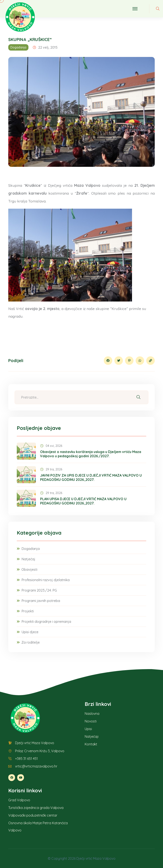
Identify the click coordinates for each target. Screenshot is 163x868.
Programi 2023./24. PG (39, 590)
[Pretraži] (138, 397)
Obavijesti (29, 569)
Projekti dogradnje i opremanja (46, 622)
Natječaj (28, 559)
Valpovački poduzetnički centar (33, 815)
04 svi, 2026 (51, 446)
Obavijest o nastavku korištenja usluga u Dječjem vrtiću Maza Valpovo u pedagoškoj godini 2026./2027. (91, 454)
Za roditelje (31, 642)
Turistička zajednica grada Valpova (36, 808)
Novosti (91, 721)
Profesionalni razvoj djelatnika (46, 580)
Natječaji (92, 736)
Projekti (28, 611)
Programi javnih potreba (41, 601)
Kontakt (91, 744)
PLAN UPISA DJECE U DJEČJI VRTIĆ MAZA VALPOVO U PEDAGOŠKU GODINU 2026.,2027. (83, 501)
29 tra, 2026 (51, 469)
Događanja (18, 47)
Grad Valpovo (19, 800)
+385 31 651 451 (26, 759)
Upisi (88, 729)
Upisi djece (30, 632)
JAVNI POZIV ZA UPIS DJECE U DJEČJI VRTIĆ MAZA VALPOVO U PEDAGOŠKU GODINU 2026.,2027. (91, 477)
